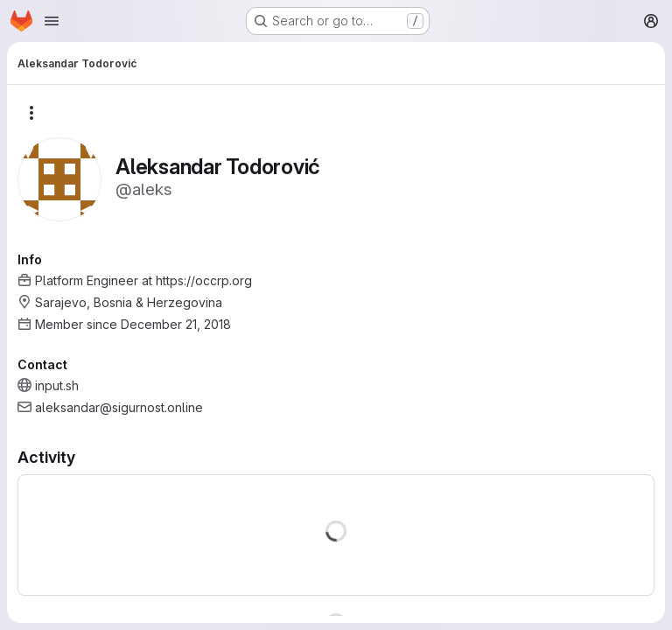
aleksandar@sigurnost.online (119, 407)
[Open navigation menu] (52, 21)
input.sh (57, 385)
